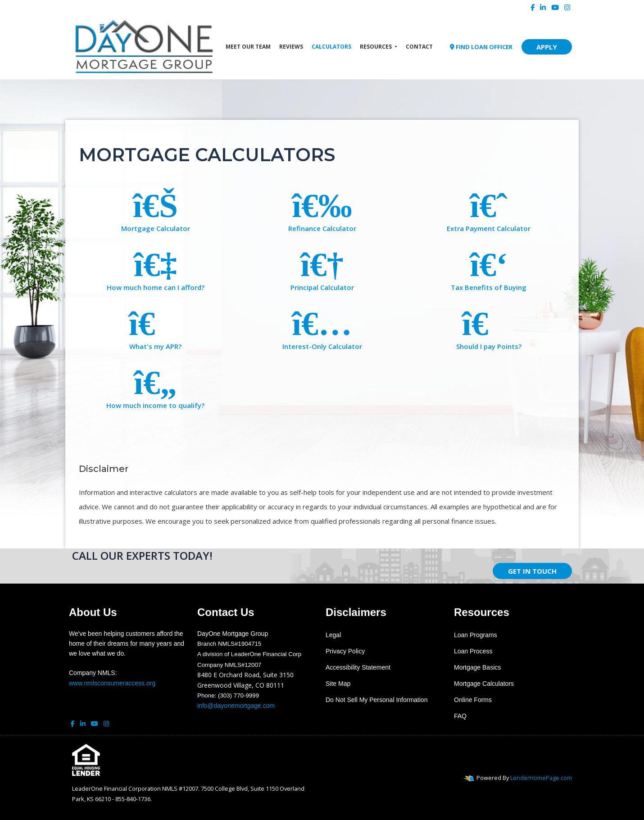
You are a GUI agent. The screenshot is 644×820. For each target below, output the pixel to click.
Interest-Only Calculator (322, 328)
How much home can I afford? (155, 269)
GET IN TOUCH (532, 571)
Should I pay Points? (489, 328)
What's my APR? (155, 328)
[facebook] (533, 7)
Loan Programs (476, 635)
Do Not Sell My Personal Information (376, 700)
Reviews (291, 47)
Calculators (331, 47)
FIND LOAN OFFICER (481, 47)
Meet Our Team (248, 47)
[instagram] (567, 7)
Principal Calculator (322, 269)
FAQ (460, 716)
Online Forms (473, 700)
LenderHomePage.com (541, 778)
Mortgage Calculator (155, 210)
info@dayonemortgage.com (236, 706)
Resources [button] (376, 47)
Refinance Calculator (322, 210)
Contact (419, 47)
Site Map (338, 684)
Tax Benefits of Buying (489, 269)
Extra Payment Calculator (489, 210)
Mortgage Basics (477, 667)
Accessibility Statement (358, 667)
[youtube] (555, 7)
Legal (333, 635)
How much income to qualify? (155, 387)
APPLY (547, 47)
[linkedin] (543, 7)
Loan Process (473, 651)
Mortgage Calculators (484, 684)
